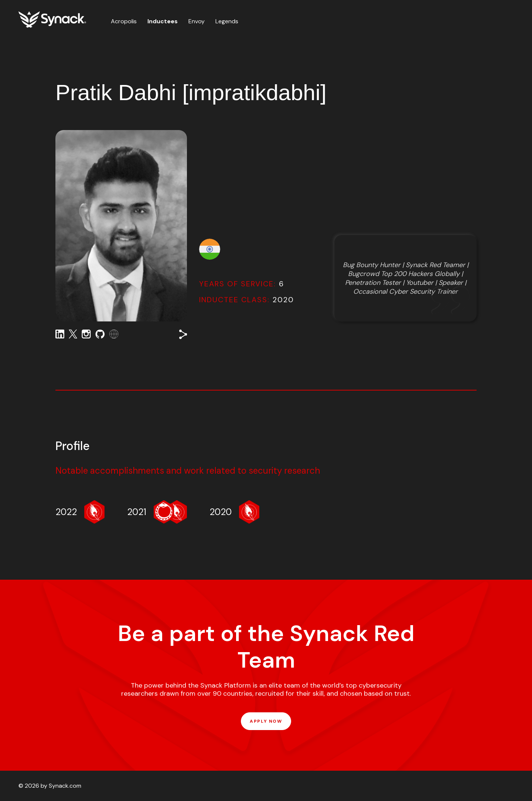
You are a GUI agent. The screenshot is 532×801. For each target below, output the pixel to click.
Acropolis (124, 21)
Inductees (163, 21)
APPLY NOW (266, 721)
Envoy (197, 21)
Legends (227, 21)
